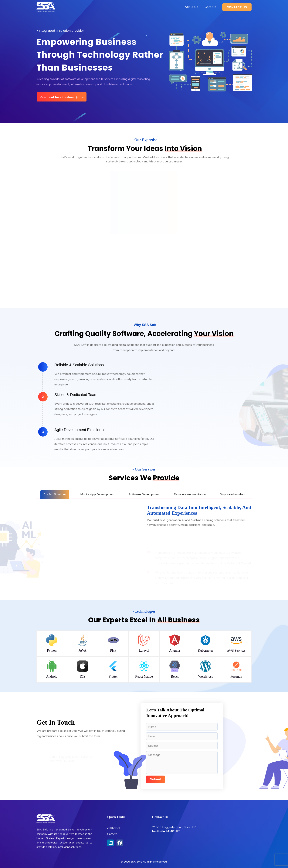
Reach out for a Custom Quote (62, 97)
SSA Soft (136, 862)
